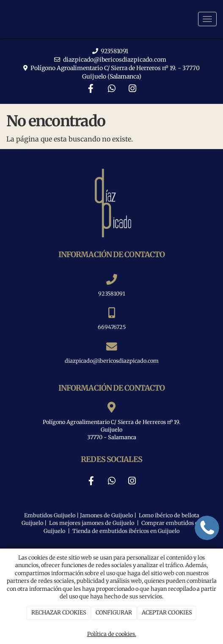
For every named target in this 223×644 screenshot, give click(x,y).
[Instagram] (132, 89)
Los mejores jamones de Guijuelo (91, 523)
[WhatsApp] (112, 89)
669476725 (112, 327)
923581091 (114, 51)
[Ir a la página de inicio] (4, 19)
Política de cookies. (112, 634)
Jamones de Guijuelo (106, 515)
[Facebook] (91, 89)
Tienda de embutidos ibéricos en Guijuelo (126, 531)
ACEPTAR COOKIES (167, 613)
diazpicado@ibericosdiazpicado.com (115, 60)
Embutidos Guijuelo (50, 515)
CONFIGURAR (114, 613)
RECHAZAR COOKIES (59, 613)
